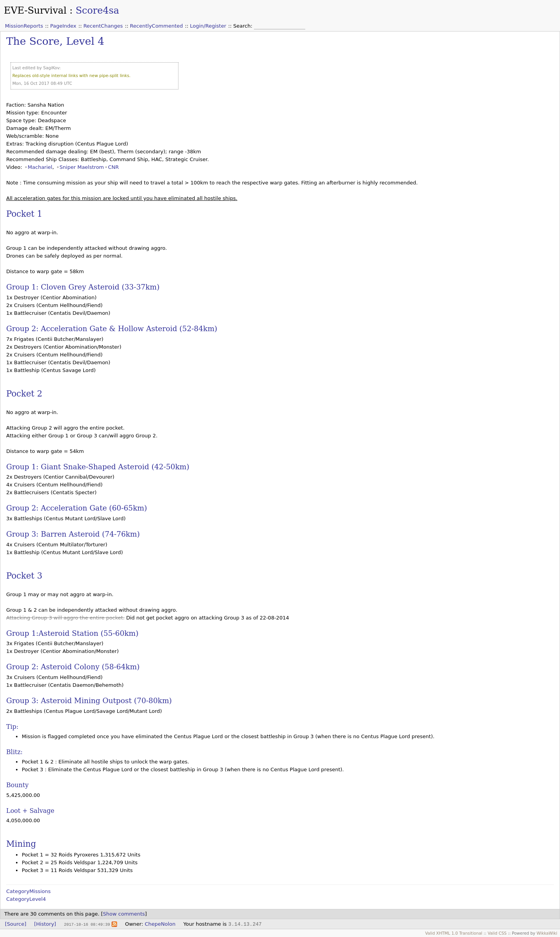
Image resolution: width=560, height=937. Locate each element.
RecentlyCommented (156, 26)
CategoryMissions (28, 891)
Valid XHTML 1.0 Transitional (454, 933)
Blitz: (14, 752)
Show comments (124, 914)
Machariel (40, 167)
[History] (45, 924)
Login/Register (208, 26)
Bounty (17, 785)
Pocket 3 (24, 576)
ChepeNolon (160, 924)
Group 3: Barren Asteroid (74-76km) (73, 534)
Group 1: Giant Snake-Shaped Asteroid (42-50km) (98, 467)
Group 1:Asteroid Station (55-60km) (72, 633)
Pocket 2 (24, 394)
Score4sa (97, 11)
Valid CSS (497, 933)
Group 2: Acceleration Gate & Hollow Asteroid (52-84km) (112, 329)
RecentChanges (103, 26)
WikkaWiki (547, 933)
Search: (244, 26)
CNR (114, 167)
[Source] (16, 924)
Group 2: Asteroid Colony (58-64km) (73, 667)
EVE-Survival (35, 11)
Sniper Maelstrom (82, 167)
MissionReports (24, 26)
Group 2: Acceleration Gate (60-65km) (77, 508)
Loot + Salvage (30, 811)
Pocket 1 (24, 214)
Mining (21, 844)
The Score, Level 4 (55, 41)
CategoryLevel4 (26, 899)
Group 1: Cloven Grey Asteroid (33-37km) (83, 287)
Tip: (12, 727)
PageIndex (63, 26)
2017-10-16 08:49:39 (87, 924)
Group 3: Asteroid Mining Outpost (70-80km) (89, 701)
